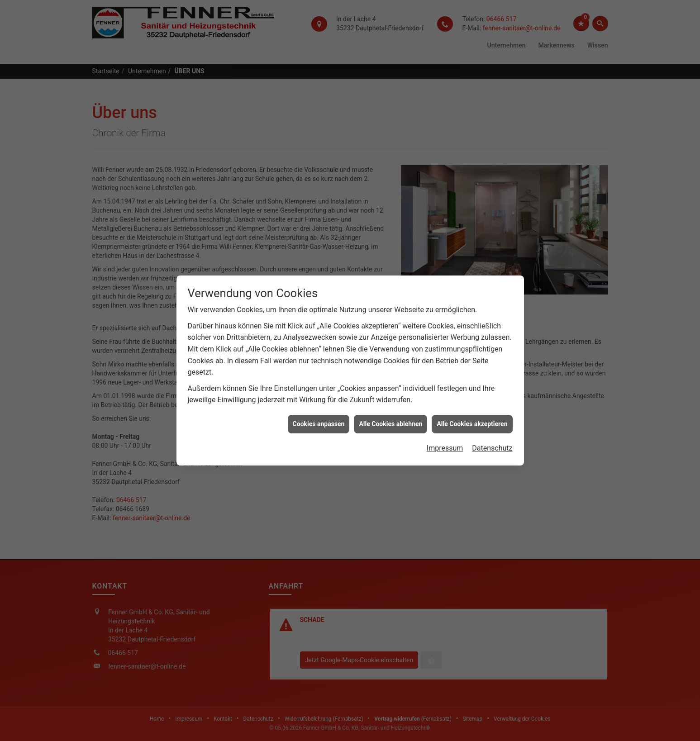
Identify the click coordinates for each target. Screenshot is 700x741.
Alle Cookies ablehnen (390, 398)
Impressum (445, 422)
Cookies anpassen (319, 398)
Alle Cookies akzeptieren (472, 398)
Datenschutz (492, 422)
